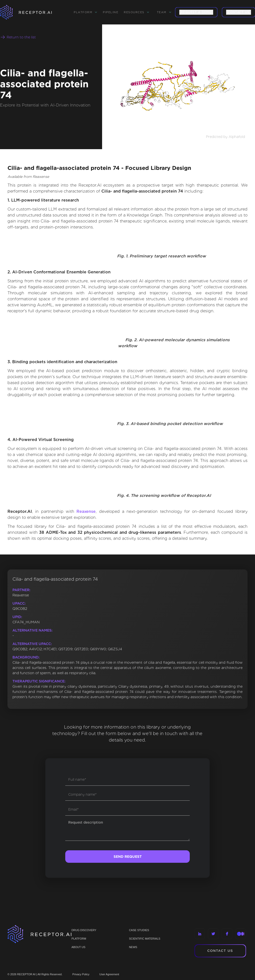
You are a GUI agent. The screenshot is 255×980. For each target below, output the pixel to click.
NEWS (133, 947)
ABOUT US (78, 947)
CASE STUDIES (139, 930)
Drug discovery (84, 930)
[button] (86, 12)
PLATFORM (79, 939)
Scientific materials (145, 939)
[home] (32, 12)
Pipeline (111, 12)
